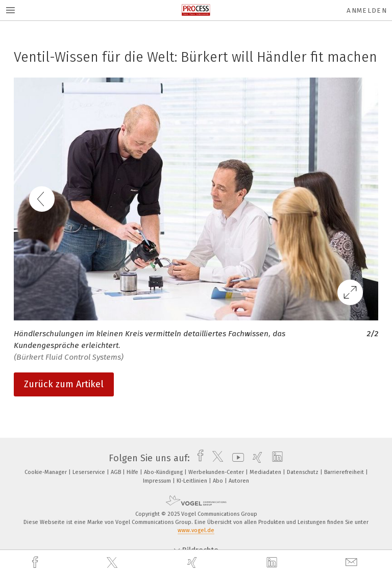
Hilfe (133, 472)
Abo (219, 481)
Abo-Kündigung (164, 472)
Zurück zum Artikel (64, 384)
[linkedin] (273, 563)
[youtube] (236, 458)
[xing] (193, 562)
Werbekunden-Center (217, 472)
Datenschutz (303, 472)
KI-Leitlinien (193, 481)
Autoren (239, 481)
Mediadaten (266, 472)
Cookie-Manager (46, 472)
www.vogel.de (196, 530)
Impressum (158, 481)
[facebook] (36, 562)
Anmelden (367, 10)
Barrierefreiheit (345, 472)
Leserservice (90, 472)
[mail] (353, 562)
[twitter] (113, 563)
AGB (117, 472)
